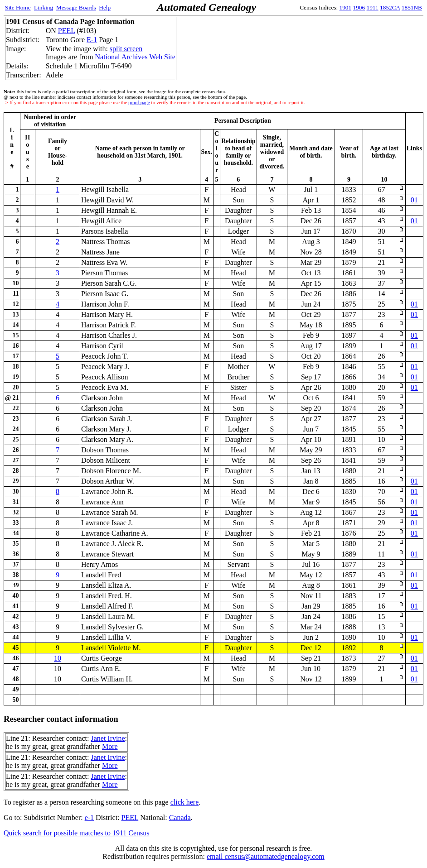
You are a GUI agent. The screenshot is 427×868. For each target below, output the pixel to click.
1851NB (412, 7)
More (110, 746)
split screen (126, 49)
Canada (180, 818)
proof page (139, 102)
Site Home (18, 7)
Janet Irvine (108, 738)
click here (185, 802)
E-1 (92, 40)
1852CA (390, 7)
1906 (359, 7)
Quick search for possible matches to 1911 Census (77, 833)
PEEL (67, 31)
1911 (373, 7)
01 (414, 200)
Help (105, 7)
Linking (44, 7)
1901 (346, 7)
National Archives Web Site (135, 57)
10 (58, 658)
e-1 (89, 818)
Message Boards (76, 7)
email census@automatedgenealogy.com (266, 856)
